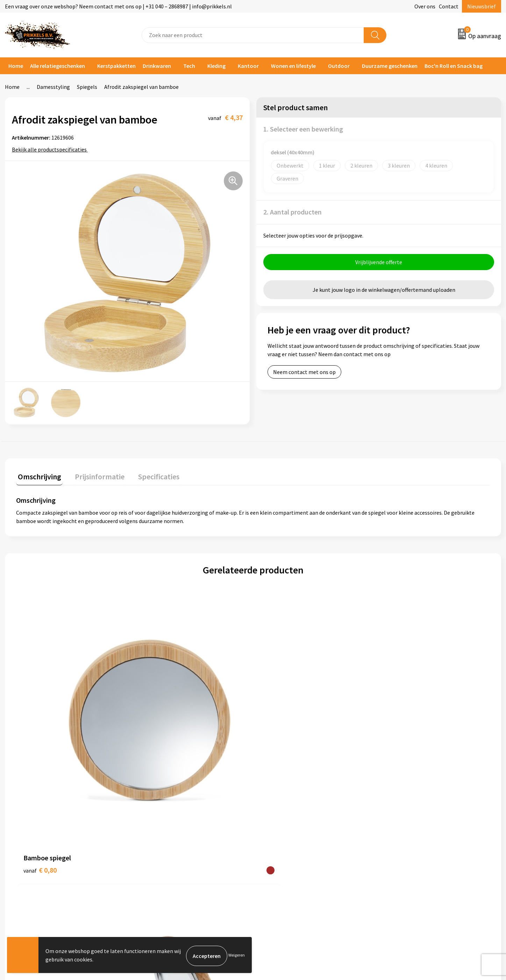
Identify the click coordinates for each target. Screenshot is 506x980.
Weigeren (237, 956)
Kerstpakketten (116, 66)
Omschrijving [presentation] (38, 475)
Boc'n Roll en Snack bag (454, 66)
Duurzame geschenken (390, 66)
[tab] (38, 476)
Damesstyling (53, 87)
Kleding (216, 66)
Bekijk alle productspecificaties (52, 149)
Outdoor (339, 66)
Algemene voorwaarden (413, 796)
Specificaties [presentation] (151, 475)
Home (16, 66)
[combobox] (253, 35)
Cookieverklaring (405, 807)
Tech (189, 66)
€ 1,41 (395, 721)
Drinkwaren (157, 66)
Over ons (425, 6)
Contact (449, 6)
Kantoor (248, 66)
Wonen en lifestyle (293, 66)
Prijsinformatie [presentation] (95, 475)
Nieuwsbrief (482, 6)
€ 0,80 (40, 721)
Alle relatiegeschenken (58, 66)
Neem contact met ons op (304, 374)
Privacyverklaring (405, 818)
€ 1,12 (159, 721)
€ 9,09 (277, 721)
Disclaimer (397, 828)
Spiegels (87, 87)
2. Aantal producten (293, 212)
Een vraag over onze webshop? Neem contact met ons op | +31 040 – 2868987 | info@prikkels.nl (118, 6)
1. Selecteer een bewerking (303, 129)
